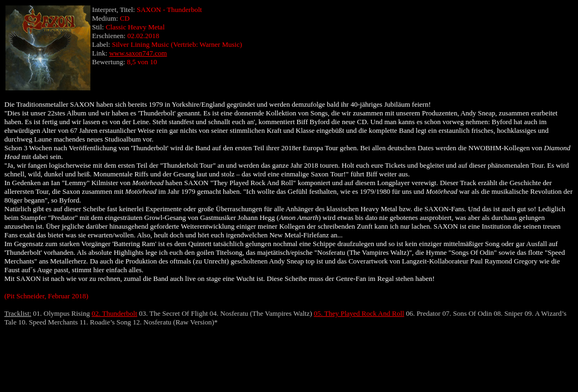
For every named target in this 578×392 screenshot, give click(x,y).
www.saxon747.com (138, 53)
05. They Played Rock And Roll (359, 313)
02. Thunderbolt (114, 313)
